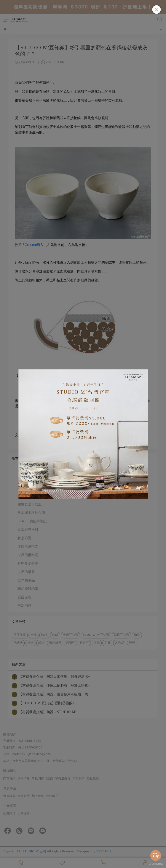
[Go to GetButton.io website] (156, 864)
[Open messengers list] (156, 855)
